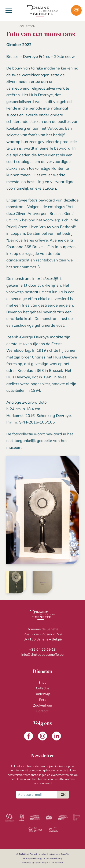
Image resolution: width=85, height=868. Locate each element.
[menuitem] (42, 683)
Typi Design (41, 862)
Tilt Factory (57, 862)
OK (63, 794)
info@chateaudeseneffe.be (42, 654)
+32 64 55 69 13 (42, 649)
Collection (27, 26)
